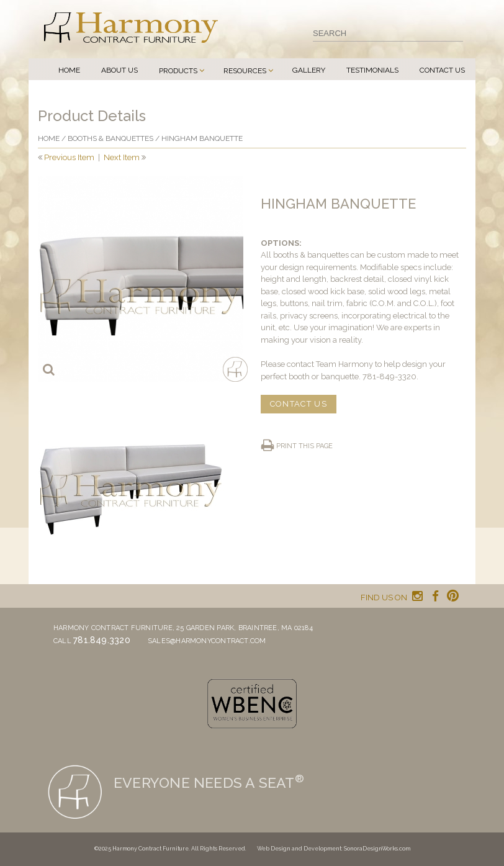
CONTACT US (299, 404)
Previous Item (69, 157)
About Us (119, 70)
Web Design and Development (299, 849)
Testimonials (372, 70)
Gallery (309, 70)
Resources (245, 71)
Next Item (122, 157)
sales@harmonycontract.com (207, 641)
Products (178, 71)
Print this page (304, 446)
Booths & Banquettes (110, 138)
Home (69, 70)
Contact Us (442, 70)
